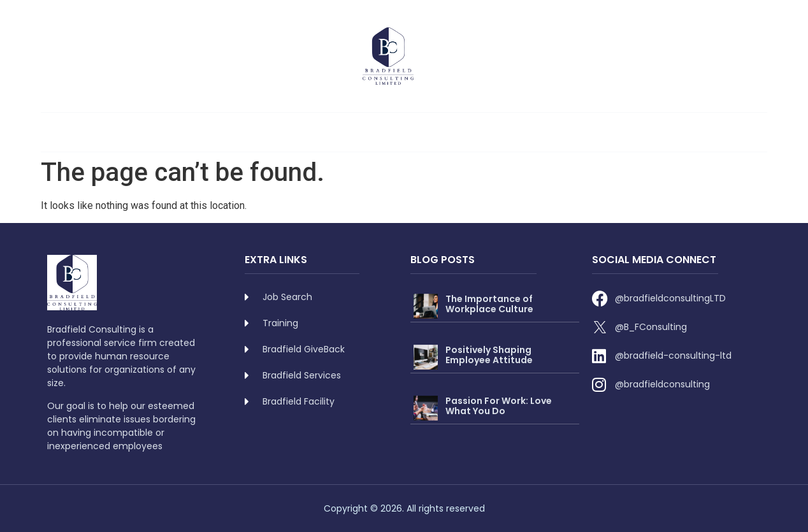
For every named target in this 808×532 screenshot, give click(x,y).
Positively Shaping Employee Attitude (489, 355)
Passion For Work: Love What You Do (499, 406)
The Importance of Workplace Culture (489, 304)
